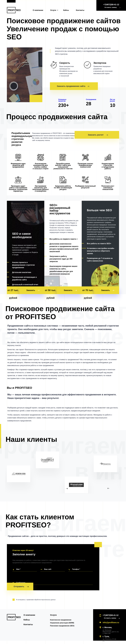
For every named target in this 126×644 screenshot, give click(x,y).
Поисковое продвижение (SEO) (70, 620)
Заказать (36, 284)
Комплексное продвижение (69, 614)
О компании (38, 10)
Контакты (80, 10)
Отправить (21, 584)
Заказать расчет (107, 135)
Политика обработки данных (110, 639)
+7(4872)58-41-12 (111, 5)
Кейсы (66, 10)
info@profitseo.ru (111, 617)
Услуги (53, 10)
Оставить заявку (111, 7)
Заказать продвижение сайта (73, 86)
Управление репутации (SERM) (70, 617)
